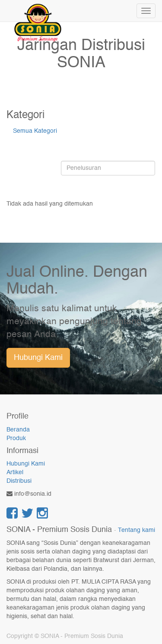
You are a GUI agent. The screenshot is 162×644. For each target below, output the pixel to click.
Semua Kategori (35, 131)
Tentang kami (137, 530)
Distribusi (19, 481)
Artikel (15, 472)
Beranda (18, 430)
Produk (16, 438)
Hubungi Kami (38, 358)
